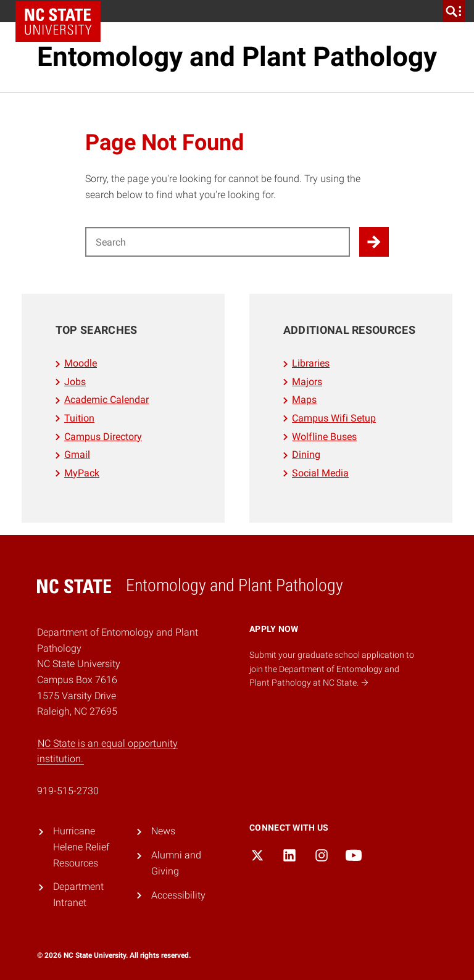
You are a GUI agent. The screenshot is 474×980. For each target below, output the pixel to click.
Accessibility (178, 895)
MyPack (82, 473)
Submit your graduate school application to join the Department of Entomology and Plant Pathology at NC (332, 669)
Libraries (311, 363)
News (163, 831)
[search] (454, 11)
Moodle (81, 363)
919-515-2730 (68, 791)
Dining (306, 455)
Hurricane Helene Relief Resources (81, 847)
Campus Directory (103, 437)
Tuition (79, 418)
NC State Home (58, 22)
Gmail (77, 455)
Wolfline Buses (324, 437)
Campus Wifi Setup (334, 418)
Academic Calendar (106, 400)
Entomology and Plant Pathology (237, 57)
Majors (307, 382)
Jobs (75, 382)
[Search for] (218, 242)
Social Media (320, 473)
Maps (304, 400)
